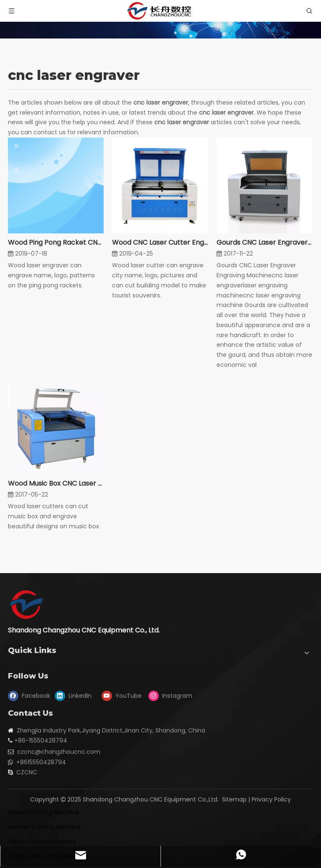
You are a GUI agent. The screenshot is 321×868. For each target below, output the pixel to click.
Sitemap (234, 799)
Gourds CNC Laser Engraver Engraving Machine (264, 242)
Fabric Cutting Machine (42, 842)
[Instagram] (170, 696)
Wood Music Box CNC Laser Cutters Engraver (56, 483)
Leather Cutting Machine (44, 827)
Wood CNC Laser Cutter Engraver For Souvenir (160, 242)
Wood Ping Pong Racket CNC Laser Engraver (56, 242)
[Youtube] (123, 696)
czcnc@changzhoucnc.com (59, 752)
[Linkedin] (76, 696)
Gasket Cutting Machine (43, 812)
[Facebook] (29, 696)
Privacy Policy (271, 799)
